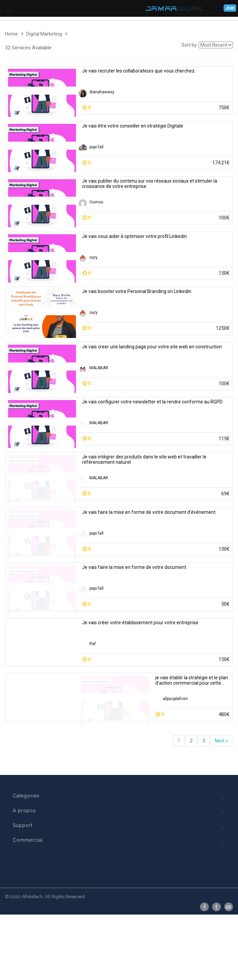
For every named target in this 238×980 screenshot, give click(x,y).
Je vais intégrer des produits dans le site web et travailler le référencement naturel (144, 459)
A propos (120, 879)
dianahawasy (102, 92)
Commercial (120, 909)
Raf (93, 694)
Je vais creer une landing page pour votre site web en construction (152, 347)
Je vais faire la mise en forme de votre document (229, 570)
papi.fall (96, 147)
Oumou (96, 202)
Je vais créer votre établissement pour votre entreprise (140, 673)
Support (120, 894)
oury (93, 257)
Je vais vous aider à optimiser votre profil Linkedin (134, 236)
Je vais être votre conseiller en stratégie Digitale (133, 126)
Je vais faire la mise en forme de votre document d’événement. (190, 515)
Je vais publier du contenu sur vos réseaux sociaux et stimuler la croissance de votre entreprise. (150, 184)
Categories (120, 864)
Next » (221, 809)
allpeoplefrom (175, 749)
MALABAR (99, 368)
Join (230, 8)
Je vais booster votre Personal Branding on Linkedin (137, 291)
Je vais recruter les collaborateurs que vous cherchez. (139, 71)
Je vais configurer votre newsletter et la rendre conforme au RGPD (152, 402)
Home (11, 34)
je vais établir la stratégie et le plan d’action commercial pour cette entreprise (192, 731)
